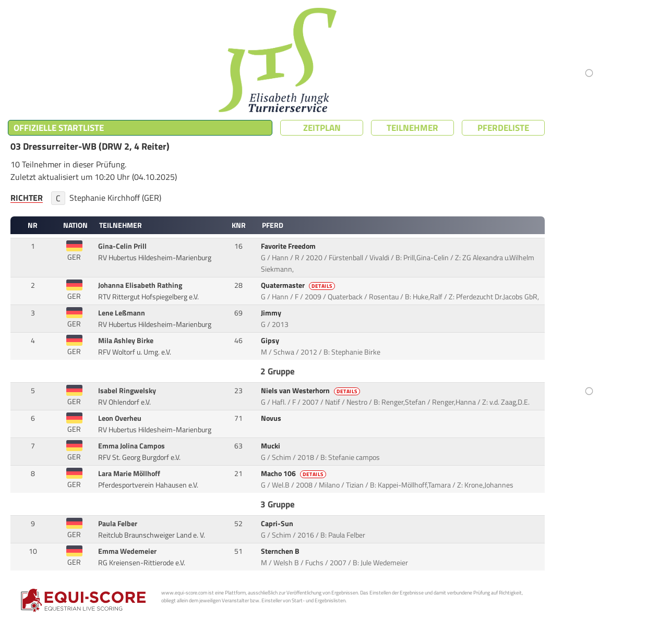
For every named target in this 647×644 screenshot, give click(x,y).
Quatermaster (299, 285)
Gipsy (271, 341)
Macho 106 (294, 473)
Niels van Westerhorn (311, 391)
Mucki (271, 446)
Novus (272, 418)
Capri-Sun (278, 524)
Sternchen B (281, 551)
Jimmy (272, 313)
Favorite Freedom (289, 246)
